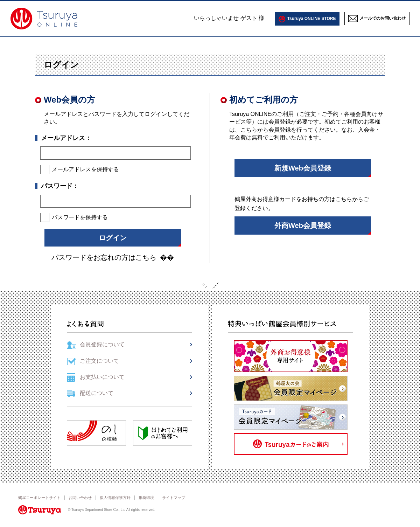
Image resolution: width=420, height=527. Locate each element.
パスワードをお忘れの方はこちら (104, 257)
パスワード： (60, 186)
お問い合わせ (80, 498)
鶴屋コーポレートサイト (39, 498)
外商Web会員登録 (303, 226)
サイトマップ (174, 498)
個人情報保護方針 (115, 498)
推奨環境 (146, 498)
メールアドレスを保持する (85, 169)
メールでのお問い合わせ (383, 18)
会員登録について (102, 344)
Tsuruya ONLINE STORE (312, 19)
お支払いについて (102, 377)
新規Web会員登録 (303, 168)
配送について (97, 393)
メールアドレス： (66, 138)
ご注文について (99, 361)
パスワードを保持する (80, 217)
